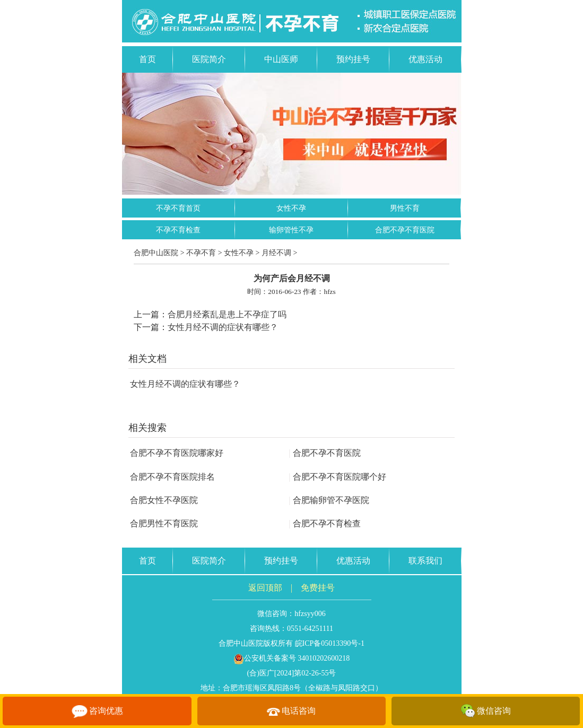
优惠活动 (425, 59)
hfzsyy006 (310, 614)
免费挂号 (318, 588)
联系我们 (425, 561)
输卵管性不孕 (291, 230)
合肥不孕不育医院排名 (172, 477)
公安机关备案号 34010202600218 (292, 658)
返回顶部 (265, 588)
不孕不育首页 (178, 208)
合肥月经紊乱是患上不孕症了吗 (227, 314)
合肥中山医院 (156, 253)
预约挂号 (353, 59)
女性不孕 (291, 208)
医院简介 (209, 59)
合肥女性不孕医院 (164, 500)
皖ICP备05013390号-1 (330, 643)
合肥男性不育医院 (164, 523)
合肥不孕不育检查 (325, 523)
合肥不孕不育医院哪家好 (177, 453)
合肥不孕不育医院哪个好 (337, 477)
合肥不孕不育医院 (405, 230)
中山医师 (281, 59)
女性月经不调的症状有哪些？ (223, 327)
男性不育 (405, 208)
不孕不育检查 (178, 230)
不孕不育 (201, 253)
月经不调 (276, 253)
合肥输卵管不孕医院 (329, 500)
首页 (147, 59)
